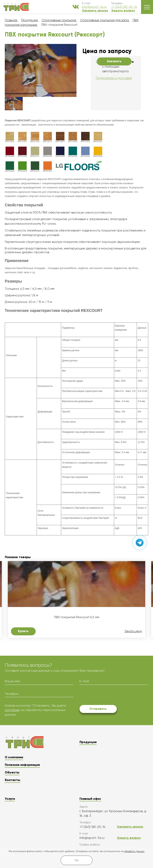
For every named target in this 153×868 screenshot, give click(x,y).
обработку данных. (135, 851)
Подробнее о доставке (114, 78)
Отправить (98, 709)
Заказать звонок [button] (95, 10)
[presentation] (110, 696)
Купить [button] (23, 631)
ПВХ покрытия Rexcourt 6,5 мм (77, 617)
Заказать (114, 61)
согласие (12, 710)
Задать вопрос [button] (123, 10)
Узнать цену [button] (133, 631)
